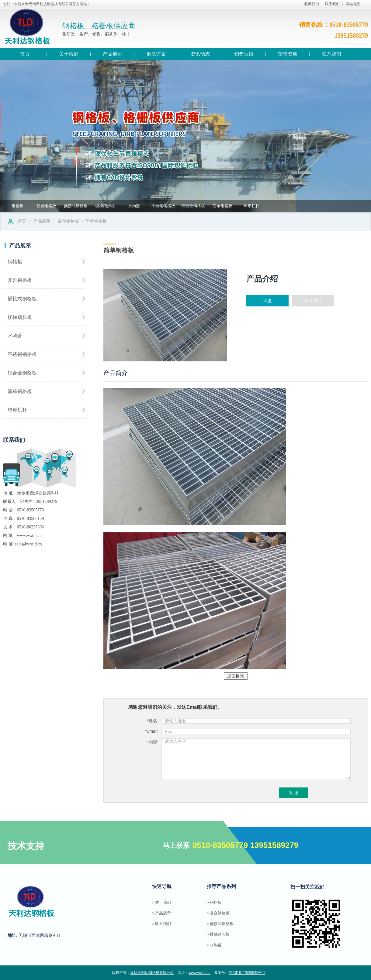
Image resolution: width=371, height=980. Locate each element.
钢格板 (17, 206)
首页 (22, 221)
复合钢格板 (46, 206)
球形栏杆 (251, 206)
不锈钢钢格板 (163, 206)
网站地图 (353, 4)
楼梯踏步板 (105, 206)
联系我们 (332, 4)
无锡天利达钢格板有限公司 (152, 973)
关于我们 (163, 902)
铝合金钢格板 (193, 206)
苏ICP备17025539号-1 (247, 973)
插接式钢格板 (76, 206)
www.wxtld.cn (199, 973)
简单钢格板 (222, 206)
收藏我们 (312, 4)
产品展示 (42, 221)
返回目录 (236, 676)
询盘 (268, 301)
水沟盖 (134, 206)
